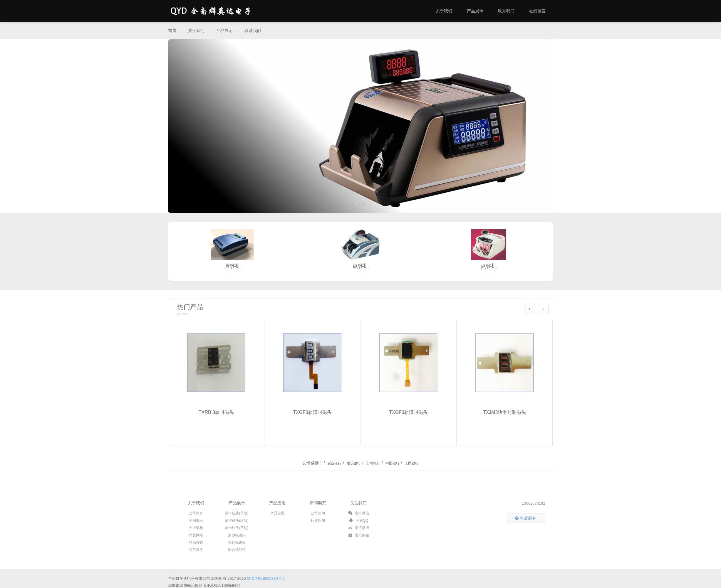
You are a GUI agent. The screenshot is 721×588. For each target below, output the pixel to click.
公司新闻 (318, 513)
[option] (360, 126)
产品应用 (277, 503)
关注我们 (358, 503)
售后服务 (196, 550)
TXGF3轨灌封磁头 (312, 417)
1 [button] (357, 204)
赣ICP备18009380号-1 (266, 578)
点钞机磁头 (237, 535)
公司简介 (196, 513)
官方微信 (359, 513)
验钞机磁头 (237, 542)
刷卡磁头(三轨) (237, 528)
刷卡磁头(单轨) (237, 513)
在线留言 (537, 11)
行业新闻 (318, 520)
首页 (172, 31)
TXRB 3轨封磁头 (216, 417)
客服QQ (358, 520)
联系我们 (506, 11)
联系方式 (196, 542)
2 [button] (364, 204)
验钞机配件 (237, 550)
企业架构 (196, 528)
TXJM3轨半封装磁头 (505, 417)
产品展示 (475, 11)
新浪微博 (359, 528)
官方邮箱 (359, 535)
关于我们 (444, 11)
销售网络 (196, 535)
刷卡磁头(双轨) (237, 520)
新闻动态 (318, 503)
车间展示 (196, 520)
